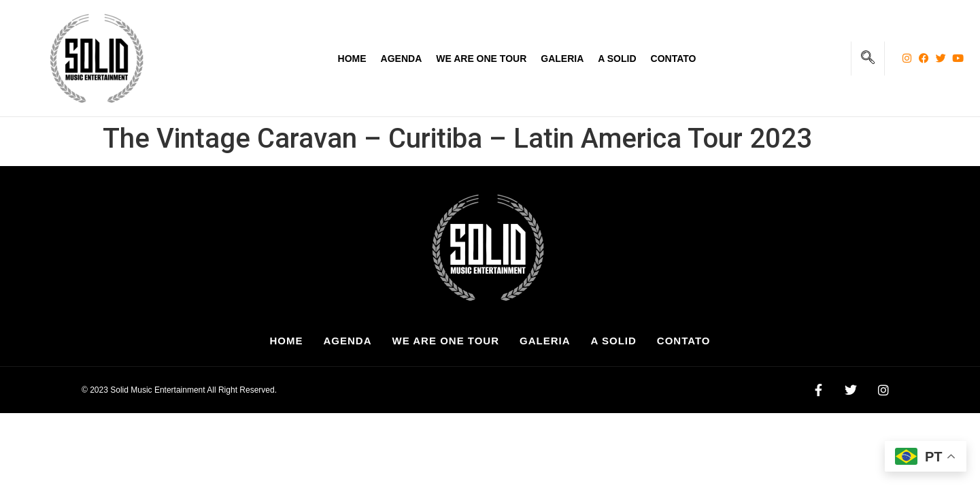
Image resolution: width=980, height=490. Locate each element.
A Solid (617, 59)
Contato (674, 59)
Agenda (402, 59)
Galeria (562, 59)
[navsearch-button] (868, 59)
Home (352, 59)
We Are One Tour (481, 59)
